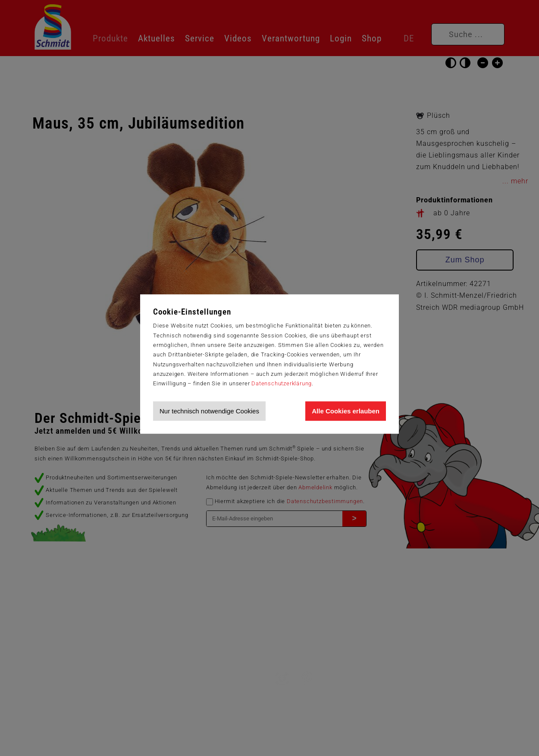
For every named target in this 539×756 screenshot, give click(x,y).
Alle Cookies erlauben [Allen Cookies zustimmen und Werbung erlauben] (346, 411)
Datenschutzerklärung (282, 383)
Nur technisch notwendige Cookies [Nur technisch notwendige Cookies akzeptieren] (209, 411)
